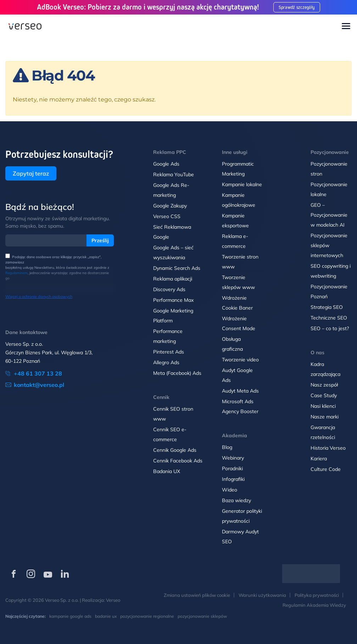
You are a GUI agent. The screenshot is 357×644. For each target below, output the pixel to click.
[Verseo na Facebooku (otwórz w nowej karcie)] (14, 574)
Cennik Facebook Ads (178, 461)
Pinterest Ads (169, 352)
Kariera (319, 459)
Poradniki (232, 468)
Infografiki (233, 479)
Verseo (113, 600)
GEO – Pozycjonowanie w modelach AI (329, 215)
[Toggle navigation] (346, 27)
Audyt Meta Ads (241, 391)
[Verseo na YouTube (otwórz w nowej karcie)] (48, 574)
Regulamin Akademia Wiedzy (314, 605)
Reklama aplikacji (173, 279)
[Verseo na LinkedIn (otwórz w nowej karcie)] (65, 574)
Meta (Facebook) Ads (177, 373)
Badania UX (167, 471)
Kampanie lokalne (242, 184)
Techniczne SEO (329, 318)
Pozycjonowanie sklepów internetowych (329, 245)
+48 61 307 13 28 (38, 373)
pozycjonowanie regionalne (147, 616)
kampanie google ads (70, 616)
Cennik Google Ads (175, 450)
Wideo (230, 490)
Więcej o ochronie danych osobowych (39, 296)
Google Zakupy (170, 206)
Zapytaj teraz (31, 173)
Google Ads (166, 164)
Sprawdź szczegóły (299, 7)
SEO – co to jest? (330, 328)
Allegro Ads (166, 362)
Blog (227, 447)
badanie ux (106, 616)
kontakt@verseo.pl (39, 385)
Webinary (233, 458)
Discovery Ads (169, 289)
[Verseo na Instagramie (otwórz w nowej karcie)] (31, 574)
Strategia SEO (327, 307)
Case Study (324, 395)
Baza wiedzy (236, 500)
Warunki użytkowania (262, 595)
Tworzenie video (240, 360)
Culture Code (326, 469)
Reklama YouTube (174, 174)
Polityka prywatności (317, 595)
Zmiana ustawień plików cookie (197, 595)
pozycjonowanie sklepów (202, 616)
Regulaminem (16, 273)
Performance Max (173, 300)
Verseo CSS (167, 216)
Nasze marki (325, 417)
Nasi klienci (323, 406)
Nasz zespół (324, 385)
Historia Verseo (328, 448)
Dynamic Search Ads (177, 268)
